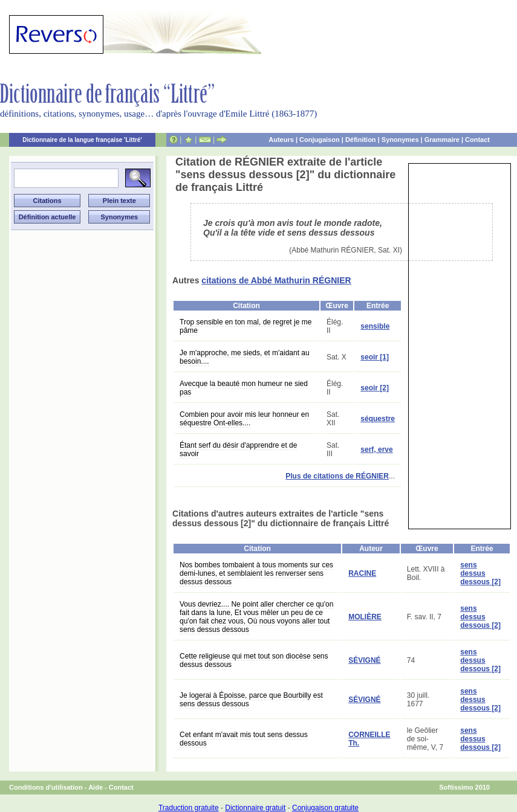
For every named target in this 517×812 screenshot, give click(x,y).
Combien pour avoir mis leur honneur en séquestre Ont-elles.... (244, 419)
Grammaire (442, 140)
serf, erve (376, 449)
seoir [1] (375, 357)
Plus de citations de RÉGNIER (337, 476)
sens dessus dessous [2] (480, 573)
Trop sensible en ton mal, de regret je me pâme (245, 326)
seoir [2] (375, 388)
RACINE (362, 573)
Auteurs (281, 140)
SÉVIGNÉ (364, 660)
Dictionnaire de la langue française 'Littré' (82, 140)
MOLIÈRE (365, 617)
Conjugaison (320, 140)
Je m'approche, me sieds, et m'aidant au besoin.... (245, 357)
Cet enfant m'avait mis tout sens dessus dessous (244, 739)
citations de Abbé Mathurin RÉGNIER (276, 280)
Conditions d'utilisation (46, 787)
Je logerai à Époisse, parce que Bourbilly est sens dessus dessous (251, 700)
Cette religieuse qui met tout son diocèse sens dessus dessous (254, 660)
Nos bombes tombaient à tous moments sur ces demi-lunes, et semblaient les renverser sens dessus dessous (256, 573)
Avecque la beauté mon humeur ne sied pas (244, 388)
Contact (477, 140)
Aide (96, 787)
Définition (361, 140)
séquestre (378, 419)
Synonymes (400, 140)
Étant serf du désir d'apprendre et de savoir (238, 449)
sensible (375, 326)
